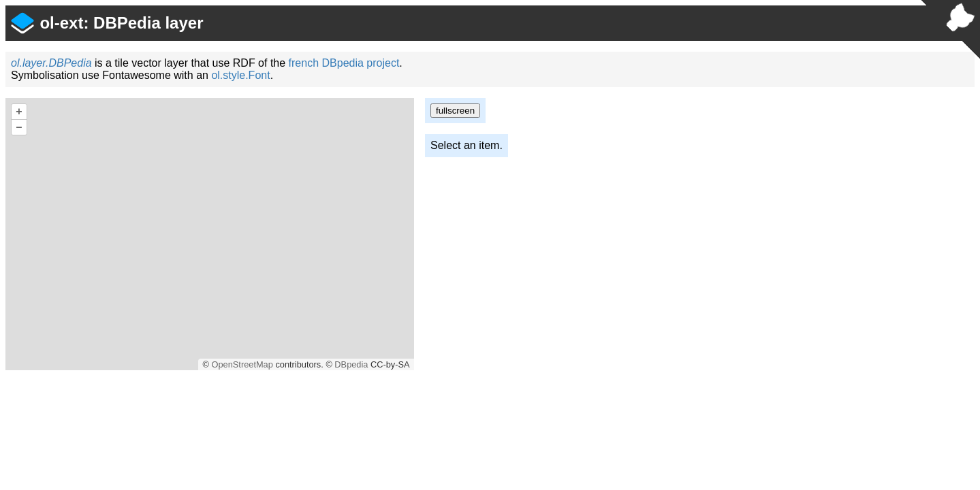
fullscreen (455, 111)
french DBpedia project (344, 63)
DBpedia (351, 364)
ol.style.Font (240, 75)
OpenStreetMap (242, 364)
